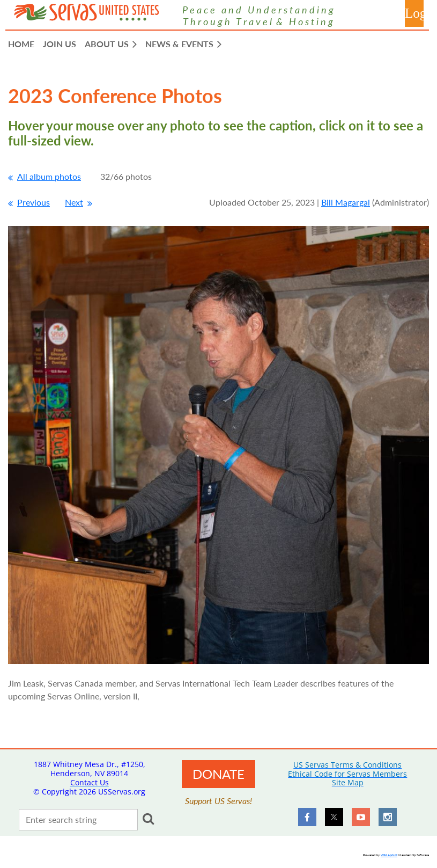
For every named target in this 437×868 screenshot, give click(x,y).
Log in (414, 13)
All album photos (49, 176)
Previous (34, 202)
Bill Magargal (346, 202)
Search (148, 819)
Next (74, 202)
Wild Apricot (389, 855)
